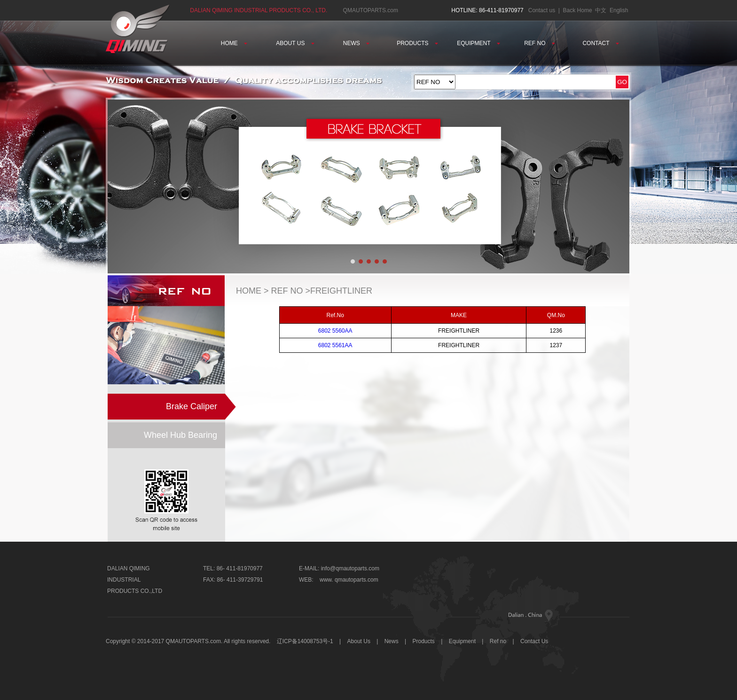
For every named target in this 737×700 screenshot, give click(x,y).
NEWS (356, 43)
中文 (601, 10)
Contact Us (534, 641)
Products (424, 641)
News (392, 641)
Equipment (462, 641)
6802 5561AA (335, 345)
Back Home (578, 10)
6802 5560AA (335, 331)
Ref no (498, 641)
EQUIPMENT (478, 43)
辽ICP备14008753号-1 (305, 641)
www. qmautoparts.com (349, 580)
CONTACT (600, 43)
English (619, 10)
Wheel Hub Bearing (180, 435)
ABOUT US (295, 43)
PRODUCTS (417, 43)
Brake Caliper (192, 406)
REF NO (540, 43)
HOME (234, 43)
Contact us (542, 10)
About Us (360, 641)
